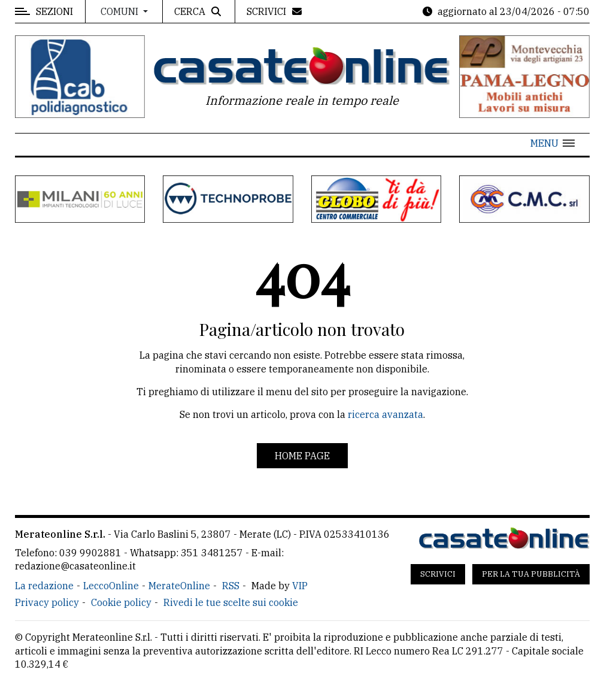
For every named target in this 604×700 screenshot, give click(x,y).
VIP (300, 586)
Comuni (121, 11)
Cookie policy (121, 602)
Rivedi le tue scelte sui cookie (231, 602)
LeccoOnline (111, 586)
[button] (553, 143)
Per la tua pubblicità (531, 574)
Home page (302, 456)
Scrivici (438, 574)
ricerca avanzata (386, 414)
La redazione (44, 586)
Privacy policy (47, 602)
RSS (231, 586)
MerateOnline (179, 586)
